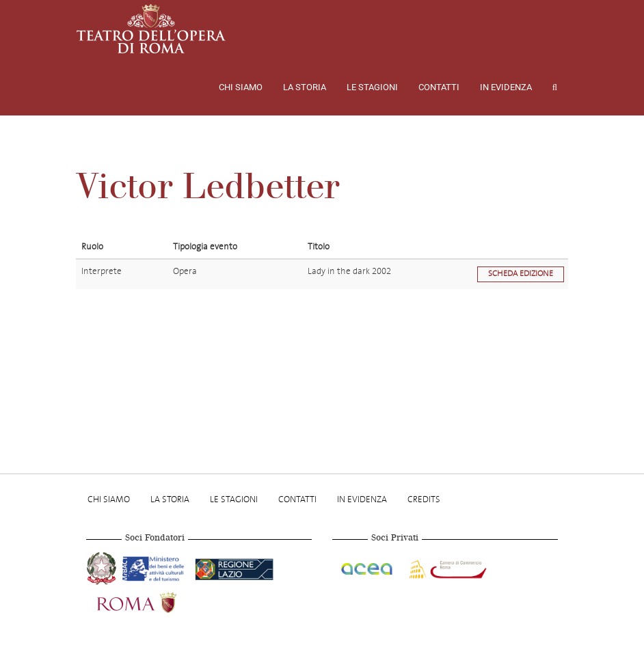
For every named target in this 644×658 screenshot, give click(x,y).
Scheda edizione (521, 274)
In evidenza (506, 87)
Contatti (439, 87)
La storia (305, 87)
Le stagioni (372, 87)
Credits (424, 499)
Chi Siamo (241, 87)
